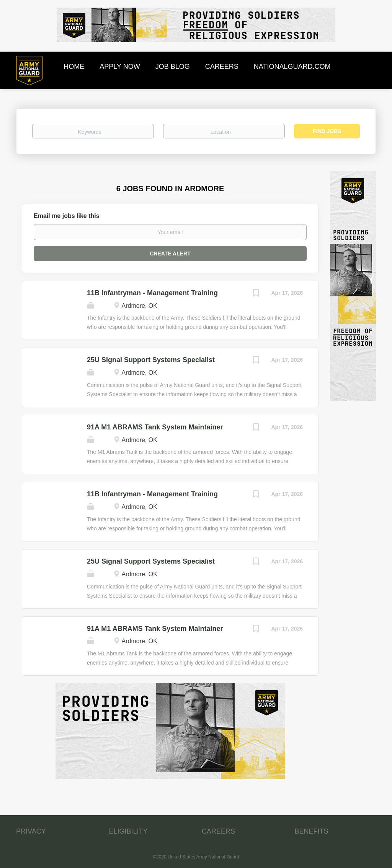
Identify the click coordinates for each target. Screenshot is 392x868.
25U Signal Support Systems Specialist (151, 360)
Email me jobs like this (67, 216)
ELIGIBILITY (128, 831)
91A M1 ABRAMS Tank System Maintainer (155, 427)
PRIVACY (31, 831)
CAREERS (218, 831)
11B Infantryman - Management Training (152, 293)
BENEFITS (312, 831)
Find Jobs (327, 131)
